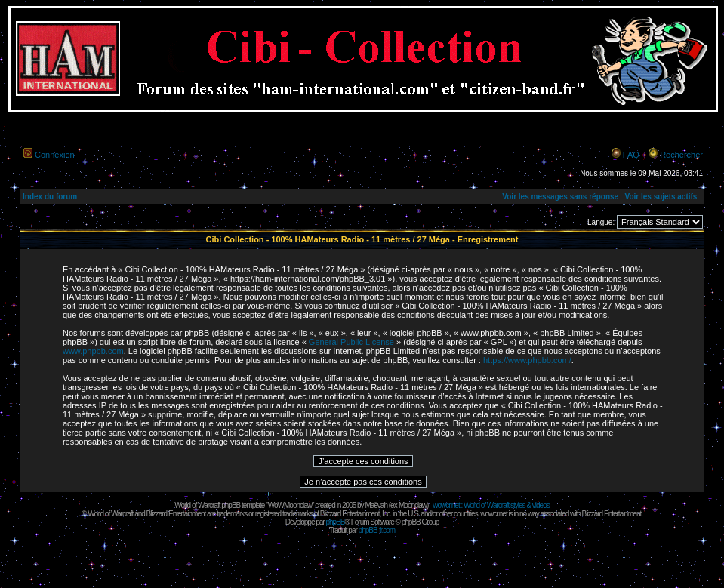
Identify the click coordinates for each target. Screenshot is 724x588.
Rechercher (681, 155)
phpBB (335, 522)
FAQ (631, 155)
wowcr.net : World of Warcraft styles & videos (491, 505)
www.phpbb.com (93, 351)
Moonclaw (413, 505)
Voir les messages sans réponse (560, 197)
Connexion (55, 155)
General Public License (351, 342)
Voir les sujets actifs (661, 197)
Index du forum (50, 197)
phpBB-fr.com (377, 530)
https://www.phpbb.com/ (527, 360)
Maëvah (376, 505)
